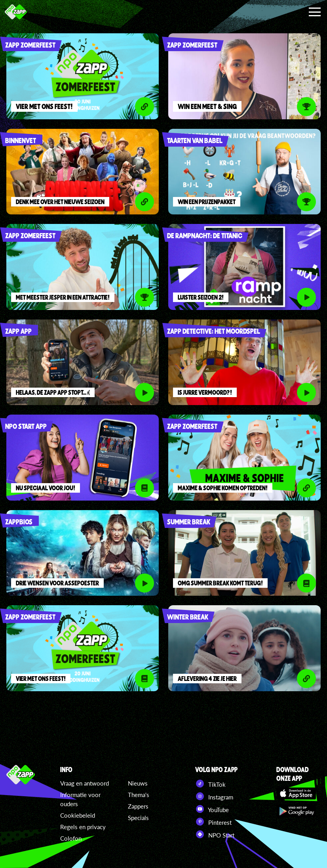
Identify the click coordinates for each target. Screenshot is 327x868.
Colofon (71, 838)
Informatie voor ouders (80, 799)
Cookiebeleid (78, 815)
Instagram (214, 796)
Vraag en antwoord (85, 783)
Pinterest (213, 822)
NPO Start (215, 834)
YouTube (212, 809)
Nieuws (138, 783)
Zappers (138, 806)
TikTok (210, 784)
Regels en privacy (83, 827)
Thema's (139, 795)
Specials (138, 818)
